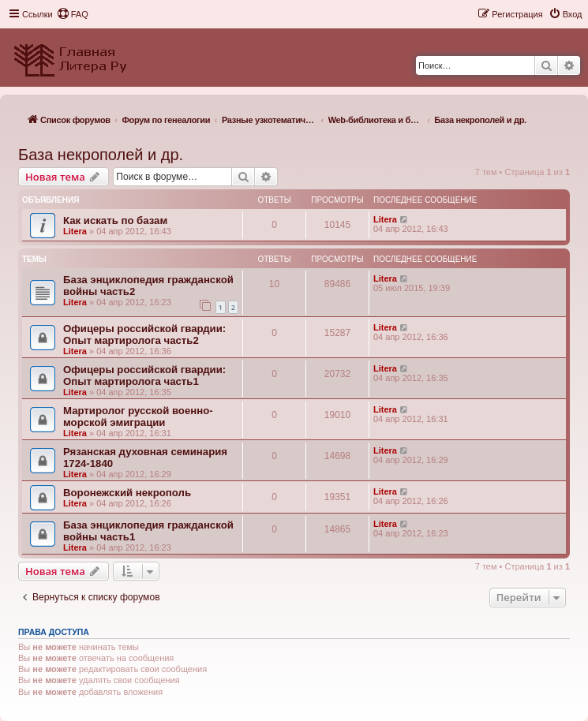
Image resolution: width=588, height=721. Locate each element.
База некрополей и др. (101, 155)
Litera (75, 231)
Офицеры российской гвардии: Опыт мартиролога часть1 (144, 375)
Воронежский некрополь (127, 493)
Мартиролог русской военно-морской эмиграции (138, 417)
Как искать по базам (115, 220)
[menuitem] (73, 14)
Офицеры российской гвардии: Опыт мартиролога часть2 (144, 334)
